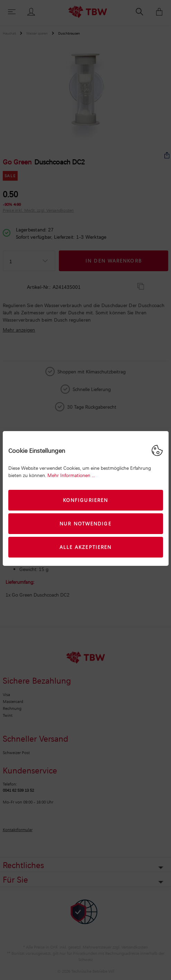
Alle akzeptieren (86, 547)
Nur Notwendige (85, 524)
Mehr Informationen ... (71, 475)
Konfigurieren (85, 500)
